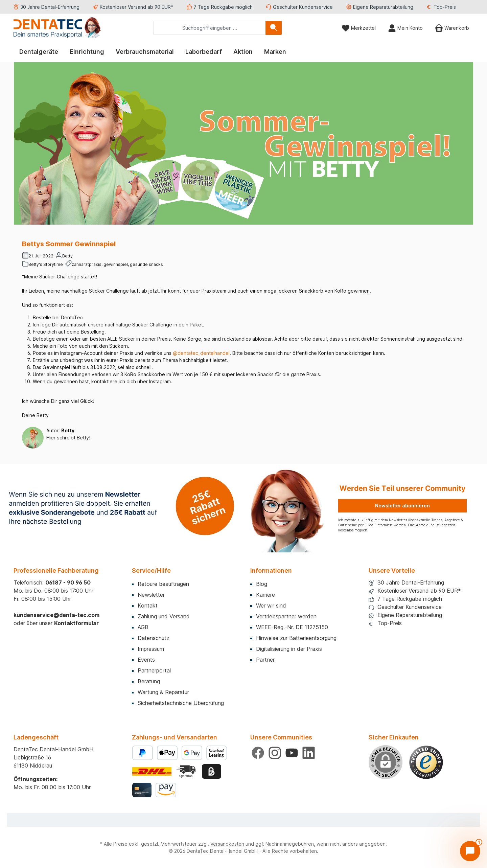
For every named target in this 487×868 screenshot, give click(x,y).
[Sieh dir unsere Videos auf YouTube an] (292, 753)
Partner (265, 660)
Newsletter (151, 595)
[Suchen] (274, 28)
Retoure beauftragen (163, 584)
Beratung (149, 681)
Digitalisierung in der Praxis (289, 649)
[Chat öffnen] (470, 851)
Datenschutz (154, 638)
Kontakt (148, 606)
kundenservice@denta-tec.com (56, 615)
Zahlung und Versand (164, 616)
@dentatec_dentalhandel (201, 353)
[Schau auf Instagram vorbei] (275, 753)
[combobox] (210, 28)
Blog (262, 584)
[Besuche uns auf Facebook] (258, 753)
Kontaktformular (76, 623)
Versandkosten (227, 844)
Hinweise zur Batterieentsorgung (296, 638)
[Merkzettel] (359, 28)
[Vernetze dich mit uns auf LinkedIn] (309, 753)
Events (146, 660)
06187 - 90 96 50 (68, 583)
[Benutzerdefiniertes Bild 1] (426, 762)
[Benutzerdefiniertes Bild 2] (187, 771)
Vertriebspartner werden (286, 616)
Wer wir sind (271, 606)
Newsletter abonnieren (402, 506)
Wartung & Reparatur (163, 692)
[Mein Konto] (405, 28)
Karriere (265, 595)
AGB (143, 627)
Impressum (151, 649)
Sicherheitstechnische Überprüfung (181, 703)
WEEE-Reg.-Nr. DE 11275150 (292, 627)
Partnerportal (154, 670)
